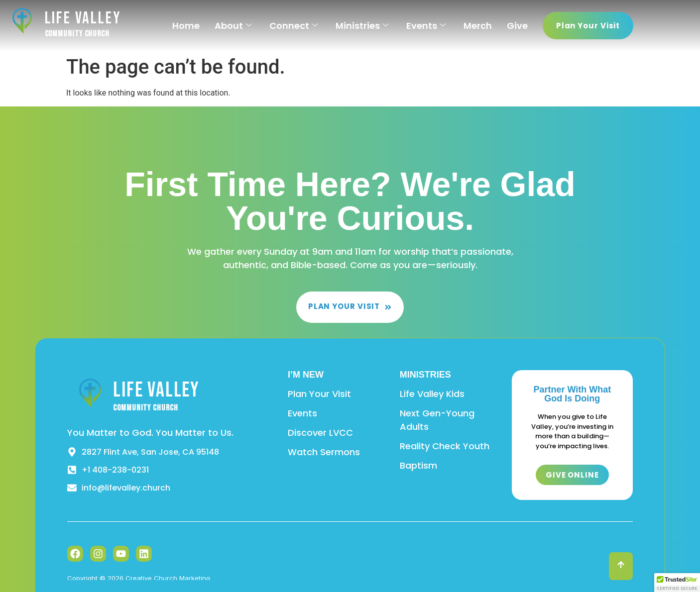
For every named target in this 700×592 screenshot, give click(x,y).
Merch (478, 26)
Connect (293, 26)
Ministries (362, 26)
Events (426, 26)
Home (186, 26)
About (233, 26)
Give (517, 26)
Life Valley (83, 18)
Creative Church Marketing (168, 578)
